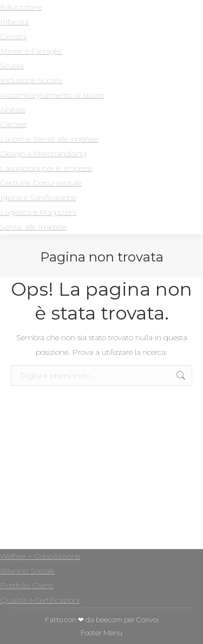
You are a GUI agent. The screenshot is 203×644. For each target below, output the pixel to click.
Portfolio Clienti (27, 585)
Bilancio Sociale (27, 571)
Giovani (13, 36)
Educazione (21, 7)
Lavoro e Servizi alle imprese (49, 139)
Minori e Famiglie (31, 51)
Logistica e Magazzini (38, 212)
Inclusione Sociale (31, 80)
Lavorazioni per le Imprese (46, 168)
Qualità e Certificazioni (40, 600)
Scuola (12, 66)
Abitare (13, 110)
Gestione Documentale (41, 183)
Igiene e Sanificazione (38, 197)
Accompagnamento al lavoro (52, 95)
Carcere (13, 124)
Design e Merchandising (43, 154)
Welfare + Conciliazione (40, 556)
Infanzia (14, 22)
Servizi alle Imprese (34, 227)
